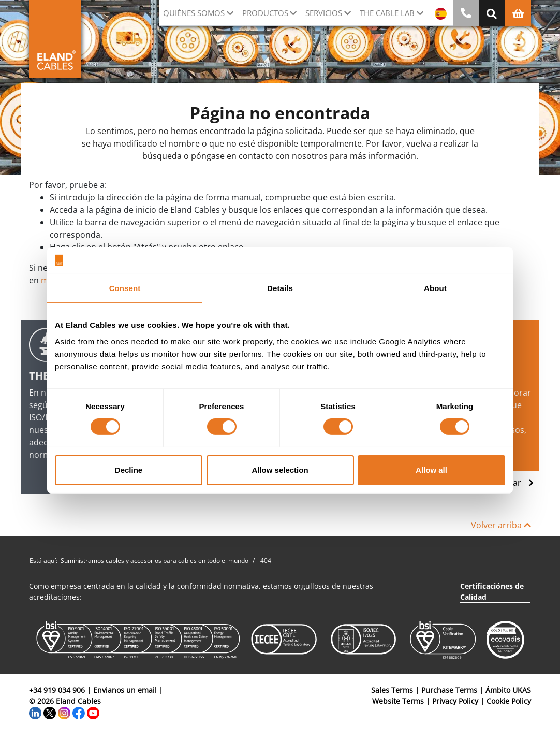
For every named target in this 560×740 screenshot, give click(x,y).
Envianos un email (125, 690)
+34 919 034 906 (57, 690)
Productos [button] (265, 13)
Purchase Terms (449, 690)
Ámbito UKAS (508, 690)
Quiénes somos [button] (194, 13)
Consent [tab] (125, 288)
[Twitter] (50, 712)
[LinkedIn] (35, 712)
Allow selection (280, 470)
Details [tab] (280, 288)
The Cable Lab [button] (387, 13)
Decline (129, 470)
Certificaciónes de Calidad (492, 591)
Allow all (431, 470)
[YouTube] (93, 712)
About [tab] (435, 288)
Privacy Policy (455, 701)
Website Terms (398, 701)
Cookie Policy (509, 701)
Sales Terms (392, 690)
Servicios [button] (324, 13)
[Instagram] (64, 712)
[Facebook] (79, 712)
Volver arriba (501, 525)
